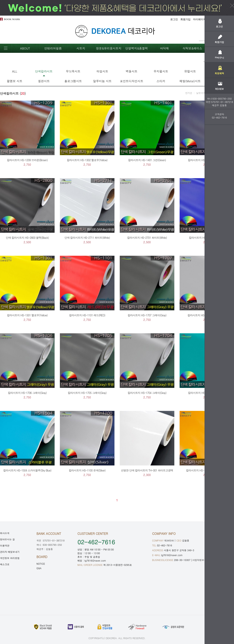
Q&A (39, 568)
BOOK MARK (12, 19)
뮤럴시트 (190, 71)
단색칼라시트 (44, 71)
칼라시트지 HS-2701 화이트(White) (147, 238)
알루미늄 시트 (102, 81)
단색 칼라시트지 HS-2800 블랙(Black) (27, 238)
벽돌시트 (132, 71)
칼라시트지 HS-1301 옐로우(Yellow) (27, 315)
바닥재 (164, 48)
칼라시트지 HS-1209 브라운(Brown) (27, 160)
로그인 (174, 19)
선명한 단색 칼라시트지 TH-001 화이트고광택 (147, 470)
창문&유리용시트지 (109, 48)
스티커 (161, 81)
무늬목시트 (73, 71)
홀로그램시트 (73, 81)
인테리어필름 (53, 48)
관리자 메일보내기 (10, 552)
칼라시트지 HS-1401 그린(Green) (147, 160)
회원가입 (185, 19)
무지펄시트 (161, 71)
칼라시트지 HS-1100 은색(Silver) (87, 470)
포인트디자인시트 (132, 81)
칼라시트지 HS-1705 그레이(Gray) (87, 393)
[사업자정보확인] (200, 560)
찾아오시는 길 (7, 539)
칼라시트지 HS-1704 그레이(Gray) (147, 393)
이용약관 (5, 545)
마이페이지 (199, 19)
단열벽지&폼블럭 (137, 48)
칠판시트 (44, 81)
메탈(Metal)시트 (190, 81)
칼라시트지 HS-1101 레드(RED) (87, 315)
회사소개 (5, 533)
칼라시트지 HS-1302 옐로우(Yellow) (87, 160)
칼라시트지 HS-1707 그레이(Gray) (147, 315)
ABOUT (25, 48)
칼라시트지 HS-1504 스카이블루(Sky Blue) (27, 470)
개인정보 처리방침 (10, 558)
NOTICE (41, 564)
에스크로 (5, 564)
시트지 (81, 48)
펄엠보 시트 (15, 81)
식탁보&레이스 (192, 48)
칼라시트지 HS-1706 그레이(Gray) (27, 393)
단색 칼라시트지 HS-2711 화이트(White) (87, 238)
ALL (15, 71)
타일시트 (102, 71)
